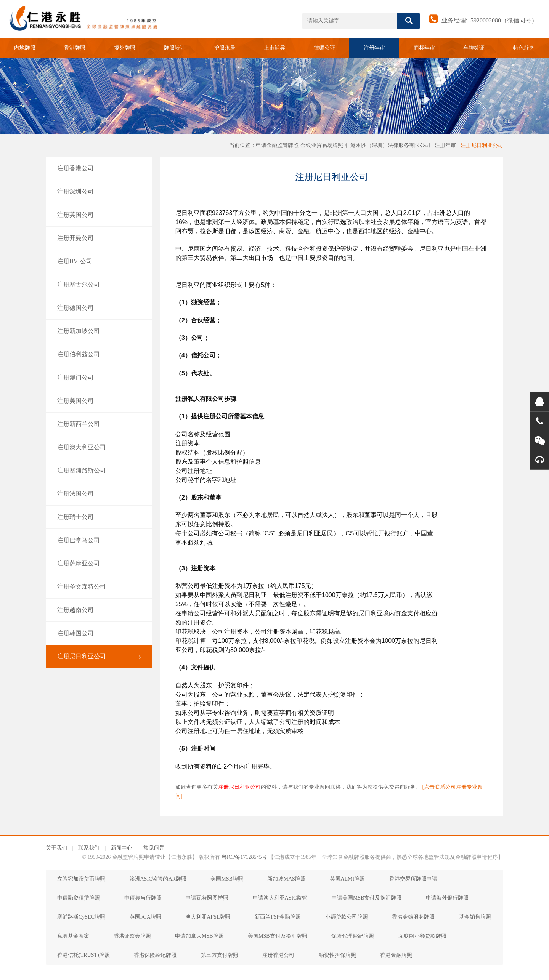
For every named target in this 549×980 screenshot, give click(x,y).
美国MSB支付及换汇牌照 (278, 936)
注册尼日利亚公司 (482, 145)
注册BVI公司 (99, 261)
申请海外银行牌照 (447, 898)
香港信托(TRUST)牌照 (83, 955)
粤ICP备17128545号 (244, 857)
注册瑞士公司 (99, 517)
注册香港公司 (99, 168)
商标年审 (424, 48)
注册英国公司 (99, 215)
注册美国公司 (99, 401)
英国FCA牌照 (145, 917)
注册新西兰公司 (99, 424)
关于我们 (56, 848)
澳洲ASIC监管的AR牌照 (158, 879)
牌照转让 (175, 48)
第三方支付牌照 (220, 955)
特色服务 (524, 48)
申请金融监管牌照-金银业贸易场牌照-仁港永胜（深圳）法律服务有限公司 (343, 145)
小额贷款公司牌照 (347, 917)
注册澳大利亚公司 (99, 447)
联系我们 (89, 848)
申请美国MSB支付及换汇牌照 (367, 898)
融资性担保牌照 (337, 955)
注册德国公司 (99, 308)
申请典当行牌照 (143, 898)
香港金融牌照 (396, 955)
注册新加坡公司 (99, 331)
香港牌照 (75, 48)
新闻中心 (122, 848)
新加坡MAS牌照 (286, 879)
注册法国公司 (99, 494)
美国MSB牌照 (227, 879)
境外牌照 (125, 48)
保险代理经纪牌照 (353, 936)
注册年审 (374, 48)
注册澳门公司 (99, 378)
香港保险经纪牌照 (155, 955)
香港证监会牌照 (132, 936)
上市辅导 (274, 48)
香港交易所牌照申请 (413, 879)
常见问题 (154, 848)
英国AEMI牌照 (347, 879)
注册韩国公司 (99, 633)
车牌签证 (474, 48)
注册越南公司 (99, 610)
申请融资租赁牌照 (79, 898)
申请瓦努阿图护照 (207, 898)
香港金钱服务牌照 (413, 917)
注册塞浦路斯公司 (99, 471)
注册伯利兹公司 (99, 354)
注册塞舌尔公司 (99, 285)
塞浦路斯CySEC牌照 (81, 917)
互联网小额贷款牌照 (422, 936)
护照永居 (225, 48)
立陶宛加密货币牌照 (81, 879)
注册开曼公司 (99, 238)
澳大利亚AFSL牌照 (208, 917)
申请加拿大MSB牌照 (199, 936)
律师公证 (324, 48)
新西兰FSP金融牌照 (278, 917)
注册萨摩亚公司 (99, 564)
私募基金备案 (73, 936)
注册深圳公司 (99, 192)
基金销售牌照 (475, 917)
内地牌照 (25, 48)
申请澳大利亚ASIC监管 (280, 898)
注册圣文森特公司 (99, 587)
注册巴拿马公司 (99, 540)
